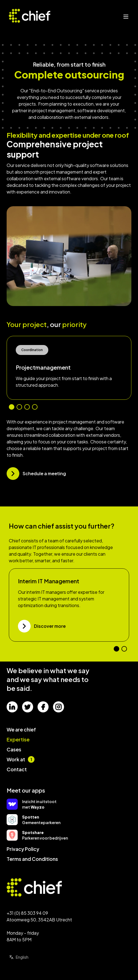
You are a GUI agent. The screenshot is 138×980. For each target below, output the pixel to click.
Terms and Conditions (32, 859)
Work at (21, 759)
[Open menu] (126, 17)
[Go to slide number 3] (27, 407)
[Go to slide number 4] (35, 407)
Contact (17, 769)
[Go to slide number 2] (19, 407)
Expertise (18, 739)
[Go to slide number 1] (12, 407)
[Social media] (12, 707)
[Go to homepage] (39, 887)
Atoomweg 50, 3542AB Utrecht (39, 920)
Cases (14, 749)
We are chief (21, 729)
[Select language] (26, 957)
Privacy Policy (23, 849)
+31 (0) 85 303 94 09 (27, 913)
